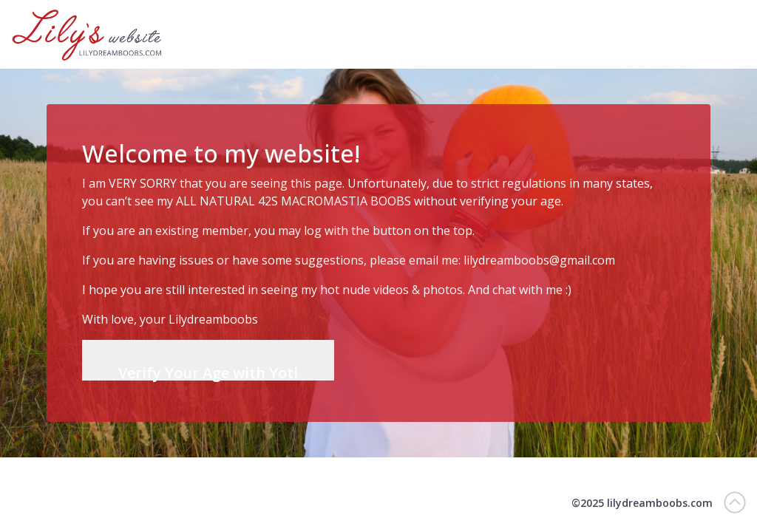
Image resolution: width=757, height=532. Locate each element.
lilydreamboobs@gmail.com (539, 260)
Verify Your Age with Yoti (208, 372)
